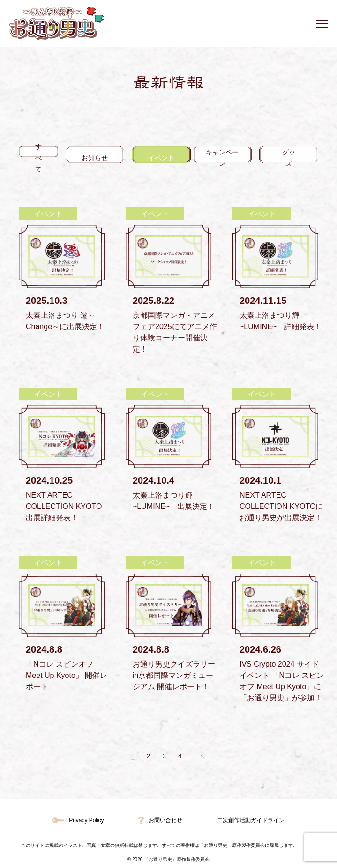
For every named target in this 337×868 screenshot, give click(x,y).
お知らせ (107, 158)
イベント (169, 158)
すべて (46, 158)
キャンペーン (230, 158)
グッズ (292, 158)
